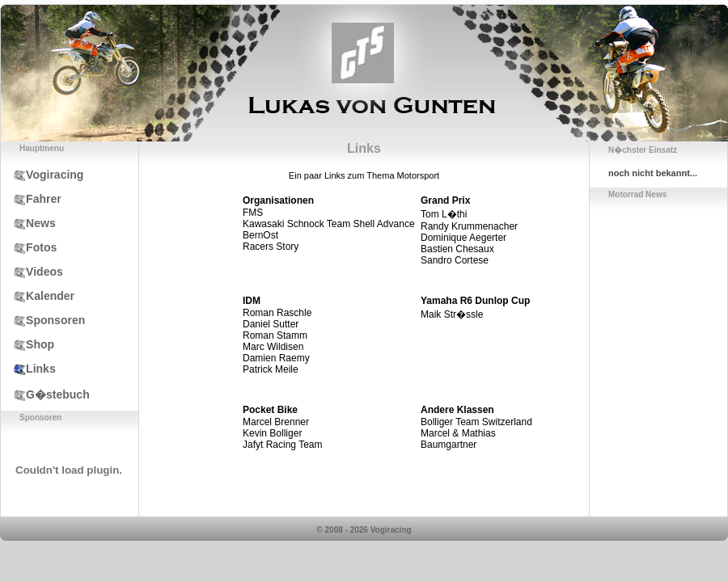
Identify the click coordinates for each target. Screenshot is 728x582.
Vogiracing (42, 175)
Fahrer (31, 199)
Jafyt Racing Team (283, 445)
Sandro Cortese (455, 260)
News (28, 223)
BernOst (260, 235)
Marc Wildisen (273, 347)
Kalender (38, 296)
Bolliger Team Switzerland (476, 422)
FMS (253, 213)
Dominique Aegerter (463, 238)
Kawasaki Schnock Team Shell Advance (329, 224)
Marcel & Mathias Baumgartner (458, 439)
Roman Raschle (277, 313)
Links (28, 369)
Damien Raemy (276, 358)
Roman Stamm (275, 335)
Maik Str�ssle (452, 314)
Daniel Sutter (271, 324)
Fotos (29, 247)
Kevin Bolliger (272, 433)
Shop (28, 344)
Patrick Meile (271, 369)
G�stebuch (45, 394)
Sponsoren (43, 320)
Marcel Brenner (276, 422)
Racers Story (271, 247)
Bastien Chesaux (457, 249)
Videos (32, 272)
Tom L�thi (444, 214)
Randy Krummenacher (469, 226)
